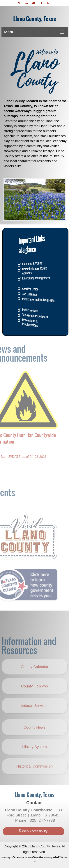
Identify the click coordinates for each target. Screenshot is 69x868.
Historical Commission (35, 773)
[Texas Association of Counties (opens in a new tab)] (28, 857)
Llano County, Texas (35, 19)
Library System (34, 754)
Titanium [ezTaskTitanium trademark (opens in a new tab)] (60, 857)
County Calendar (34, 674)
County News (34, 734)
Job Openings (35, 294)
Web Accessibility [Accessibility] (33, 831)
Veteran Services (34, 712)
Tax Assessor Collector (35, 316)
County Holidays (37, 696)
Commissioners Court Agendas (35, 271)
